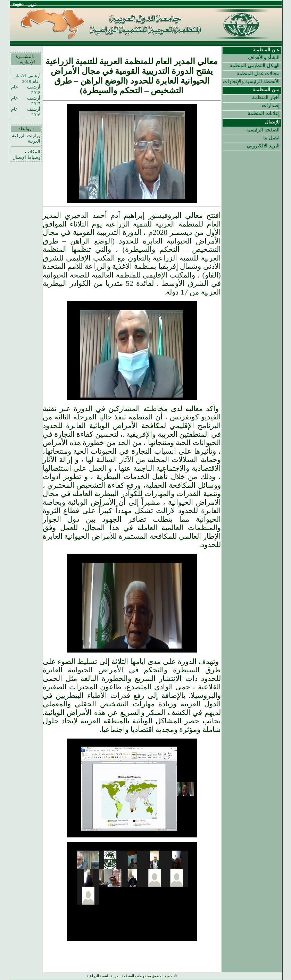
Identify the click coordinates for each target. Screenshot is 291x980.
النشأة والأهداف (264, 58)
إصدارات (271, 105)
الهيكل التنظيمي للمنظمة (255, 66)
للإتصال (272, 122)
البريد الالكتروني (263, 146)
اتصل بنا (271, 138)
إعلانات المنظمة (264, 113)
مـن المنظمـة (266, 90)
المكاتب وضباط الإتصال (26, 155)
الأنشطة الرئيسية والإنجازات (251, 82)
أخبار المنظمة (266, 97)
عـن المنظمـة (266, 50)
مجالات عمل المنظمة (258, 74)
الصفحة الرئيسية (263, 130)
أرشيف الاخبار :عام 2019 (27, 79)
